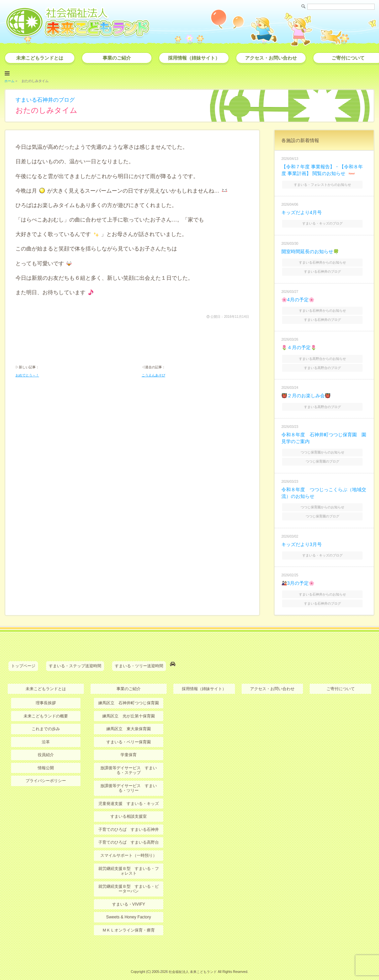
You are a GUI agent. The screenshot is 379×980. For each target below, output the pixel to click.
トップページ (23, 657)
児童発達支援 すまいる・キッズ (129, 794)
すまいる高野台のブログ (325, 363)
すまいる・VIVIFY (129, 894)
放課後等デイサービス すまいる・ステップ (129, 761)
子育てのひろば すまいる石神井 (129, 819)
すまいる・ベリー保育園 (129, 732)
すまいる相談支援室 (129, 807)
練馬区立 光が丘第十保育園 (129, 706)
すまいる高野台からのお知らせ (325, 354)
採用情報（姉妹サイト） (194, 58)
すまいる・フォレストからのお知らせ (325, 183)
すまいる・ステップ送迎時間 (75, 657)
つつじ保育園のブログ (325, 455)
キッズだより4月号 (302, 211)
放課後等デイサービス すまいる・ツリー (129, 778)
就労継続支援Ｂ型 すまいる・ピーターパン (129, 878)
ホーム (9, 80)
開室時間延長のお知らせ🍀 (310, 249)
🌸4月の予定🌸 (298, 297)
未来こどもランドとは (40, 58)
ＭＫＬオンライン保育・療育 (129, 920)
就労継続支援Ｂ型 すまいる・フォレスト (129, 860)
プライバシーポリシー (46, 771)
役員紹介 (46, 745)
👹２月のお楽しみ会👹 (306, 391)
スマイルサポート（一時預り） (129, 845)
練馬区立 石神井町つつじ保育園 (129, 694)
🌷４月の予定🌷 (299, 344)
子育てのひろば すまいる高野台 (129, 833)
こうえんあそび (153, 375)
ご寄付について (341, 679)
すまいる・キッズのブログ (325, 222)
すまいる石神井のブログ (45, 99)
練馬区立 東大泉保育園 (129, 719)
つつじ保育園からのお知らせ (325, 447)
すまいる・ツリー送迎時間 (139, 657)
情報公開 (46, 758)
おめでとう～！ (27, 375)
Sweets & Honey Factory (129, 907)
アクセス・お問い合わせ (271, 58)
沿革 (46, 732)
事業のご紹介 (117, 58)
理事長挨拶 (46, 694)
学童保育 (129, 745)
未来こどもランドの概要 (46, 706)
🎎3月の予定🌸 (298, 575)
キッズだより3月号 (302, 537)
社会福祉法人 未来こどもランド (193, 961)
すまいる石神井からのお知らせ (325, 260)
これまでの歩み (46, 719)
